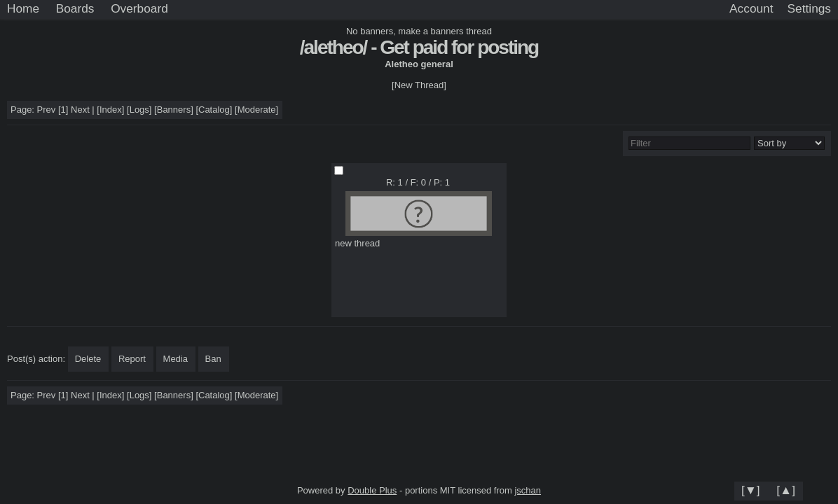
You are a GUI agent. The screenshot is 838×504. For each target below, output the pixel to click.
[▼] (751, 490)
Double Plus (372, 490)
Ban (213, 359)
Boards (75, 8)
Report (132, 359)
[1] (63, 110)
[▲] (786, 490)
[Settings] (809, 9)
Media (176, 359)
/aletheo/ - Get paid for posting (419, 47)
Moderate (257, 110)
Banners (174, 110)
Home (23, 8)
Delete (88, 359)
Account (751, 8)
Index (111, 110)
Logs (139, 110)
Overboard (139, 8)
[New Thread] (419, 85)
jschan (528, 490)
